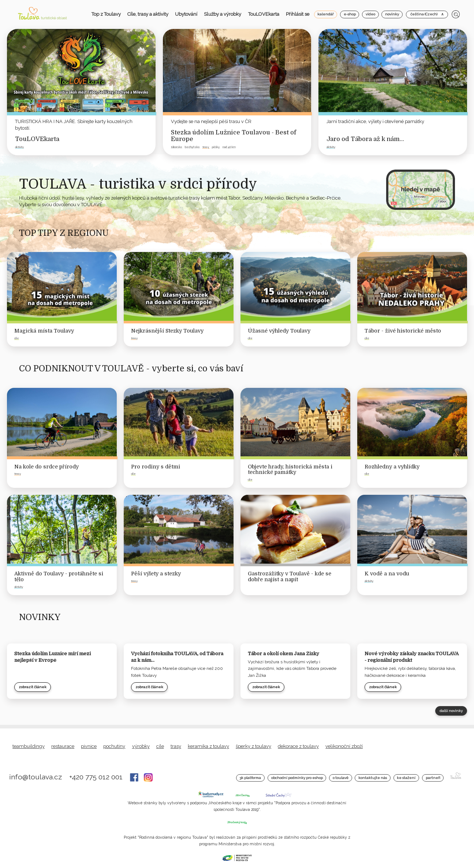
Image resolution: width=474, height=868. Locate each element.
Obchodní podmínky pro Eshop (297, 778)
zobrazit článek (33, 687)
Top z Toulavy (106, 14)
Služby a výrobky (223, 14)
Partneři (433, 778)
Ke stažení (406, 778)
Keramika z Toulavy (208, 746)
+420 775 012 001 (97, 777)
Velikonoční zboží (344, 746)
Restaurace (63, 746)
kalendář (325, 14)
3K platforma (250, 778)
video (370, 14)
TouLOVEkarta (264, 14)
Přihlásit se (298, 14)
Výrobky (141, 746)
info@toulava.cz (36, 777)
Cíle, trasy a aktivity (148, 14)
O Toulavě (341, 778)
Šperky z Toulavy (253, 746)
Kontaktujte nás (373, 778)
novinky (392, 14)
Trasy (176, 746)
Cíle (160, 746)
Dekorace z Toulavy (298, 746)
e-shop (350, 14)
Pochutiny (114, 746)
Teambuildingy (29, 746)
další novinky (451, 711)
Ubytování (186, 14)
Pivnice (89, 746)
